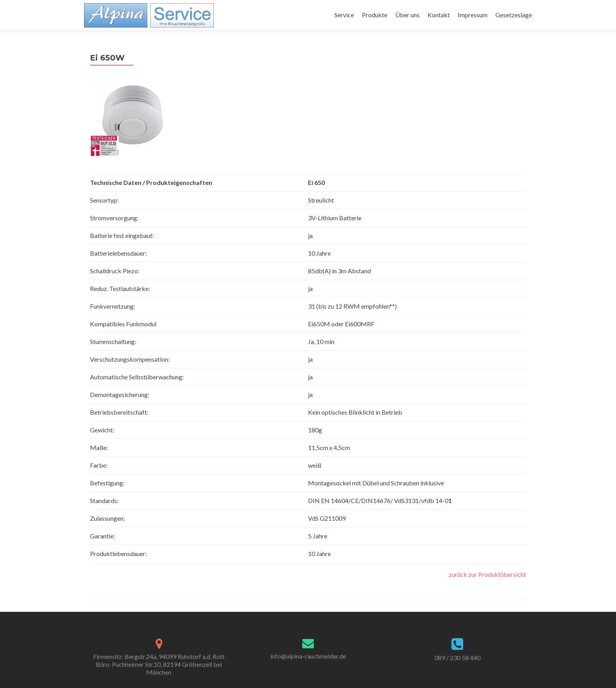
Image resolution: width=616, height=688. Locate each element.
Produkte (375, 15)
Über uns (407, 15)
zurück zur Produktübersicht (487, 574)
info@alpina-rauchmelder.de (308, 656)
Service (344, 15)
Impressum (473, 15)
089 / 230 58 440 (457, 658)
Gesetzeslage (514, 15)
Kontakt (439, 15)
